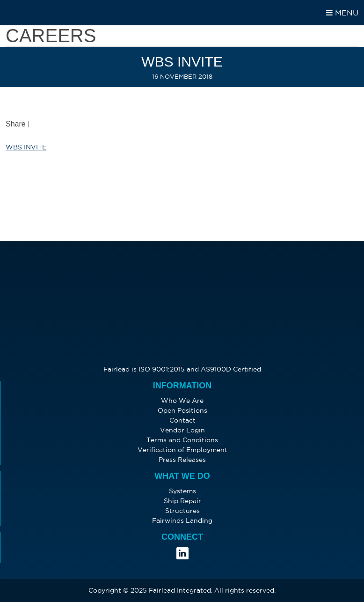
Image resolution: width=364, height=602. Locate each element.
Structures (182, 511)
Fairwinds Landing (182, 520)
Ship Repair (182, 501)
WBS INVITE (26, 147)
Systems (182, 491)
